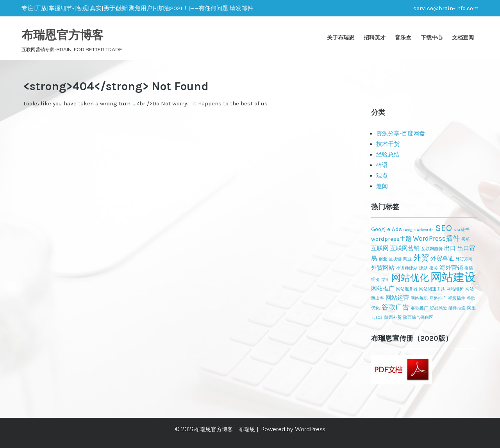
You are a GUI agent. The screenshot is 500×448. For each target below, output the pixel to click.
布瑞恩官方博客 (62, 35)
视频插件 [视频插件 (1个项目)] (457, 298)
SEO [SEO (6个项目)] (444, 228)
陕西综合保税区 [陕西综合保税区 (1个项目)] (418, 317)
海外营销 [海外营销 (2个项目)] (451, 268)
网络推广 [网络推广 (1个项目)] (438, 298)
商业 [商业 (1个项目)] (407, 259)
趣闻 (382, 186)
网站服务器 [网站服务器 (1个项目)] (407, 289)
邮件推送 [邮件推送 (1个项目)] (457, 308)
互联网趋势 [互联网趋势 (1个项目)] (432, 249)
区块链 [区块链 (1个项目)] (395, 259)
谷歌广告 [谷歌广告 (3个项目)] (395, 307)
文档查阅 (463, 37)
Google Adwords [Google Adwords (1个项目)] (419, 230)
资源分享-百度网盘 (401, 133)
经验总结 (388, 155)
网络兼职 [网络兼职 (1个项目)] (419, 298)
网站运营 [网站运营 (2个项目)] (397, 298)
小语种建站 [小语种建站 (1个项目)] (407, 268)
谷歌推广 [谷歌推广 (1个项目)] (420, 308)
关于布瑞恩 (341, 37)
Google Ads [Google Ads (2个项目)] (387, 229)
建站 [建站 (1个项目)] (423, 268)
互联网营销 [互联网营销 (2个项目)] (405, 248)
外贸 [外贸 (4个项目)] (421, 258)
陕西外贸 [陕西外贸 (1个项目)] (393, 317)
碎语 (382, 165)
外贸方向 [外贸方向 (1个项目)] (464, 259)
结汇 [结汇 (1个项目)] (386, 280)
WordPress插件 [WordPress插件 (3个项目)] (436, 238)
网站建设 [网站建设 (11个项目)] (453, 277)
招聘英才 (375, 37)
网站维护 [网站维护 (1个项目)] (455, 289)
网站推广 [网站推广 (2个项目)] (383, 288)
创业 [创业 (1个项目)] (383, 259)
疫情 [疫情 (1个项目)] (469, 268)
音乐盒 (403, 37)
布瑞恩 (247, 429)
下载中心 (432, 37)
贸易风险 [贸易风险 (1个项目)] (438, 308)
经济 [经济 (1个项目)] (375, 280)
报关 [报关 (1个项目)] (434, 268)
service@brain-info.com (446, 8)
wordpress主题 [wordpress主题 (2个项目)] (391, 239)
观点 (382, 176)
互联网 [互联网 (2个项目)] (380, 248)
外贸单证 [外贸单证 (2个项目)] (442, 258)
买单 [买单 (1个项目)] (466, 239)
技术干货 (388, 144)
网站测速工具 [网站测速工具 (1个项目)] (432, 289)
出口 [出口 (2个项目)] (450, 248)
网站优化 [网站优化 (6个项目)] (410, 278)
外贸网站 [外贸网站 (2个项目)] (383, 268)
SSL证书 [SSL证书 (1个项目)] (462, 230)
